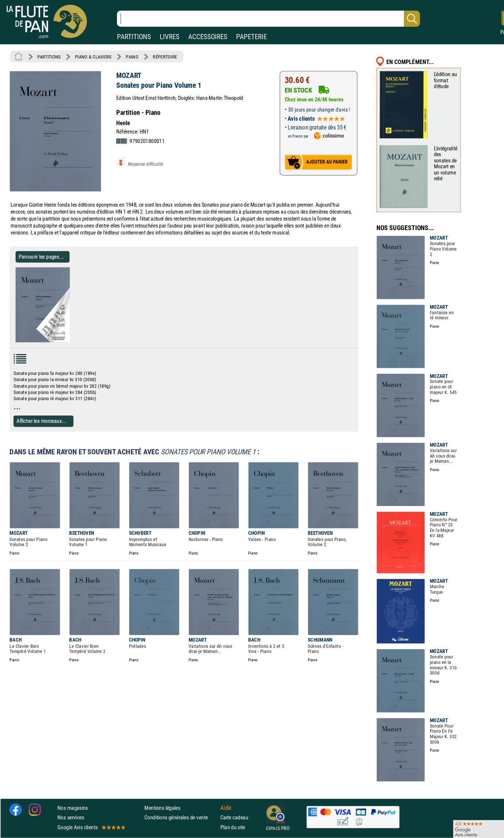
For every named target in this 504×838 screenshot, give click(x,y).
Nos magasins (73, 808)
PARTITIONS (134, 37)
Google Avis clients (91, 827)
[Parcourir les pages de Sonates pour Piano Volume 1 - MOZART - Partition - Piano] (67, 341)
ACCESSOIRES (208, 37)
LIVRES (170, 37)
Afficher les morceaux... (41, 421)
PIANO (132, 57)
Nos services (71, 818)
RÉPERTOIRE (165, 57)
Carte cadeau (234, 818)
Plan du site (233, 827)
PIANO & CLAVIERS (93, 57)
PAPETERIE (251, 37)
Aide (226, 808)
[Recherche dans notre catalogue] (268, 19)
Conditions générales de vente (181, 818)
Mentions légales (162, 808)
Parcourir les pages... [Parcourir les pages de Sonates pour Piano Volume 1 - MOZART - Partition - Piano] (41, 257)
